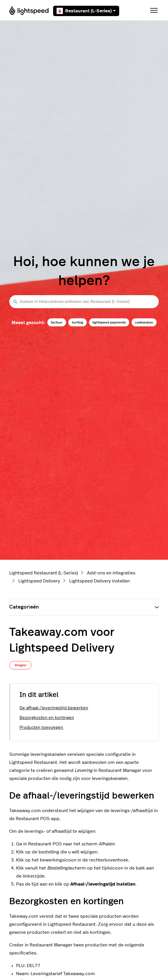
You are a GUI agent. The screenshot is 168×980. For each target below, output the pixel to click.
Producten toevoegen (41, 728)
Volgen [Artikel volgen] (20, 665)
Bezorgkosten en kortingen (47, 718)
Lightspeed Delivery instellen (100, 581)
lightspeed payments (109, 322)
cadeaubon (144, 322)
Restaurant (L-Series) (86, 11)
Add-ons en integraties (111, 573)
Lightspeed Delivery (39, 581)
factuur (57, 322)
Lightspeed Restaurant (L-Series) (44, 573)
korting (78, 322)
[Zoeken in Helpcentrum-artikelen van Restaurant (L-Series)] (84, 302)
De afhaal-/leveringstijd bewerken (54, 708)
